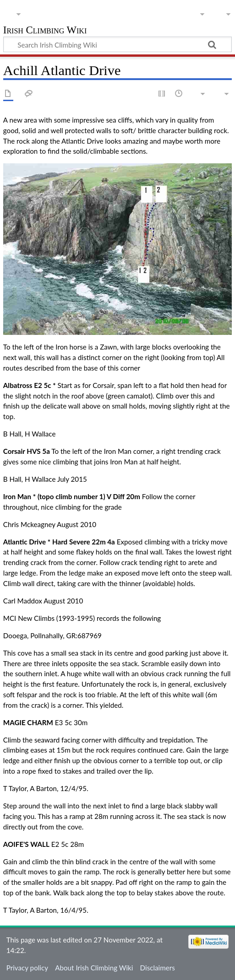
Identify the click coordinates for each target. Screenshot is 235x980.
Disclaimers (158, 968)
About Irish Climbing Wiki (94, 968)
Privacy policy (27, 968)
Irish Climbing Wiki (45, 31)
